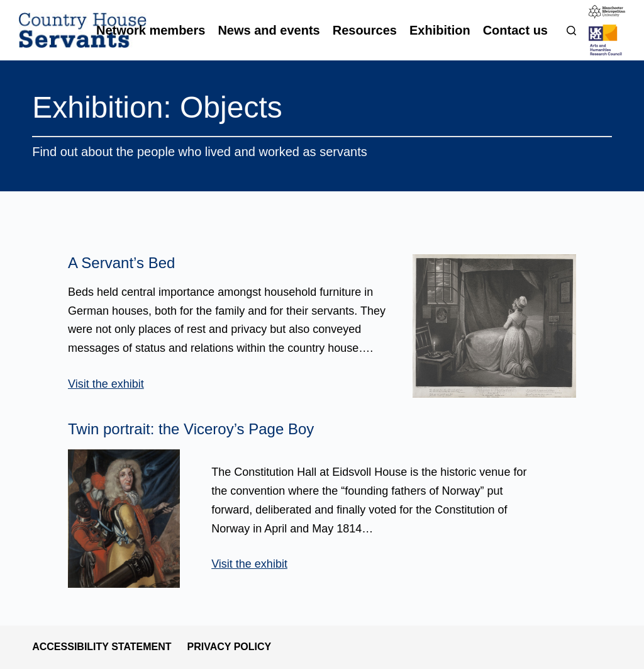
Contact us (515, 30)
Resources (365, 30)
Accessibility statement (102, 647)
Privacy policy (230, 647)
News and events (269, 30)
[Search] (571, 31)
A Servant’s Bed (121, 263)
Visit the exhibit (106, 384)
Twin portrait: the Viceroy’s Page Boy (191, 429)
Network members (151, 30)
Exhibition (440, 30)
